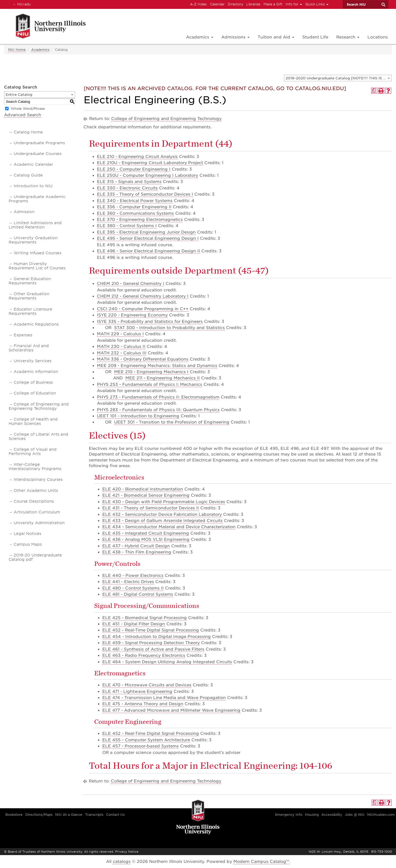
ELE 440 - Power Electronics (133, 576)
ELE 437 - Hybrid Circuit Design (136, 546)
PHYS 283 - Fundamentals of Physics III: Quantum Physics (158, 410)
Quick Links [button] (317, 4)
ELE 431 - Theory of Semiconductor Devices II (151, 508)
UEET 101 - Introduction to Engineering (138, 416)
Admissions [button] (235, 37)
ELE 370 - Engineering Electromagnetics (140, 220)
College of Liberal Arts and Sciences (38, 436)
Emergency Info (289, 815)
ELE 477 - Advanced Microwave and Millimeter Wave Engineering (171, 710)
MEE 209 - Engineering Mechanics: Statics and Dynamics (157, 366)
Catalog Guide (28, 175)
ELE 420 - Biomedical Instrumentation (143, 489)
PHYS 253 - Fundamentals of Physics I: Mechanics (150, 384)
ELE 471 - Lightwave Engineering (137, 691)
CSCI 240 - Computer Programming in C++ (143, 309)
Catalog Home (28, 132)
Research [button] (348, 37)
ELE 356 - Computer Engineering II (134, 207)
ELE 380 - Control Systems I (127, 226)
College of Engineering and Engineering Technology (39, 406)
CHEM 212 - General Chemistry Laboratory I (143, 296)
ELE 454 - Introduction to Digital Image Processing (157, 637)
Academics (40, 50)
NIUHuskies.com (381, 815)
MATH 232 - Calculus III (122, 353)
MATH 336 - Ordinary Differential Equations (143, 359)
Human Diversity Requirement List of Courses (37, 266)
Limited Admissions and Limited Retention (35, 225)
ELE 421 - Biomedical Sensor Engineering (146, 495)
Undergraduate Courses (38, 154)
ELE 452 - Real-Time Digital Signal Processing (151, 630)
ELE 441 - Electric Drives (128, 582)
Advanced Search (23, 115)
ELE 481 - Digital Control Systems (138, 594)
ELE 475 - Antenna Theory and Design (143, 704)
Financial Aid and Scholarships (29, 348)
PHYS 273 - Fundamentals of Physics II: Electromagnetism (158, 397)
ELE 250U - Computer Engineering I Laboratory (148, 175)
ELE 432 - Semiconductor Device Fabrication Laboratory (162, 514)
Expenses (23, 335)
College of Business (33, 382)
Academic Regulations (36, 324)
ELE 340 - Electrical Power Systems (135, 201)
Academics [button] (200, 37)
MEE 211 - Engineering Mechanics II (163, 378)
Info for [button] (294, 4)
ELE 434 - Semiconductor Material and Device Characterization (169, 527)
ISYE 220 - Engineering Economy (132, 315)
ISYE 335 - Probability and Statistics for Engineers (150, 322)
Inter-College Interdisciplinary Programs (35, 467)
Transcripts (94, 815)
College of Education (35, 393)
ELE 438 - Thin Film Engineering (137, 552)
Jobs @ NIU (355, 815)
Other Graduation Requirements (29, 296)
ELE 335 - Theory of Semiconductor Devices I (145, 194)
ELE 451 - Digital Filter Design (134, 624)
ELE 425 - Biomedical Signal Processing (145, 618)
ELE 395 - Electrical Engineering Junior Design (146, 232)
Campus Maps (28, 544)
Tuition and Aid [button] (276, 37)
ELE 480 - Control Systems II (133, 588)
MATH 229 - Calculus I (120, 334)
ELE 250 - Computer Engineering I (134, 169)
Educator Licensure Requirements (30, 311)
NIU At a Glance (69, 815)
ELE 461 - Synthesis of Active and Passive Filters (153, 649)
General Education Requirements (30, 281)
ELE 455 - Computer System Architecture (146, 740)
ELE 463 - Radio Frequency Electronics (144, 655)
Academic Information (36, 372)
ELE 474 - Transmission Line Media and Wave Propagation (164, 698)
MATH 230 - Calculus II (121, 347)
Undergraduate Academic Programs (37, 199)
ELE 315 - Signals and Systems (129, 182)
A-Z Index (198, 4)
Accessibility (332, 815)
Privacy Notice (127, 852)
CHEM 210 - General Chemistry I (131, 284)
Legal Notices (27, 534)
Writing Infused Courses (38, 253)
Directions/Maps (39, 815)
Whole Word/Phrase (28, 109)
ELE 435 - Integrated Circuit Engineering (146, 533)
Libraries (253, 4)
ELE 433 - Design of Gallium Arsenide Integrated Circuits (162, 521)
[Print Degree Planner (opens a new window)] (374, 91)
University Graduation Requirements (33, 240)
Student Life (315, 37)
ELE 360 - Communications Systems (135, 213)
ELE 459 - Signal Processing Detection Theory (151, 643)
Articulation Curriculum (37, 512)
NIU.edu (21, 4)
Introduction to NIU (33, 186)
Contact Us (115, 815)
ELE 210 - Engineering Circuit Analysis (137, 157)
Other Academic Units (36, 491)
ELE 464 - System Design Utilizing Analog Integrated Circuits (167, 662)
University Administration (39, 523)
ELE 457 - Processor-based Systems (141, 746)
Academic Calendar (33, 164)
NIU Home (17, 50)
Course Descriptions (34, 501)
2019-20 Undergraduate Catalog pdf (35, 557)
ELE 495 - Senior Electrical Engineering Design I (148, 238)
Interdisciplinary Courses (38, 479)
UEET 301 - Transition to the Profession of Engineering (172, 422)
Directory (235, 4)
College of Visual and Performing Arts (33, 451)
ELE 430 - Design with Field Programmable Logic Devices (164, 502)
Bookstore (14, 815)
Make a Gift (273, 4)
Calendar (217, 4)
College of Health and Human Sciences (33, 421)
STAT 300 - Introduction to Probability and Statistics (169, 328)
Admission (24, 212)
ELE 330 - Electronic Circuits (127, 188)
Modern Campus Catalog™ (261, 862)
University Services (33, 361)
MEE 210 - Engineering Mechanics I (151, 372)
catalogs (122, 862)
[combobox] (338, 78)
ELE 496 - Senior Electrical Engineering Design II (148, 251)
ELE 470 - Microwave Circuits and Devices (147, 685)
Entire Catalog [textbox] (19, 95)
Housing (312, 815)
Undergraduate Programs (39, 143)
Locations (378, 37)
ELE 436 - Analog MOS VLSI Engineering (146, 539)
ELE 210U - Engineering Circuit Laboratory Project (150, 163)
